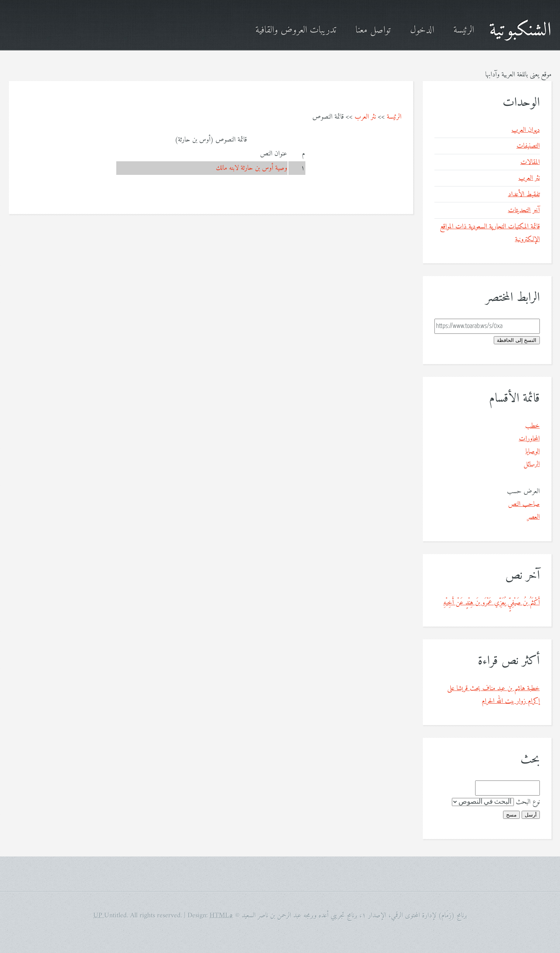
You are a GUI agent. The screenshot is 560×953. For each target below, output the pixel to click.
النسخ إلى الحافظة (517, 340)
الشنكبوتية (520, 30)
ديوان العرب (526, 130)
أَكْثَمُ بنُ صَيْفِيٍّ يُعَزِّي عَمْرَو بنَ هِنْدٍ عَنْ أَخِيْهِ (492, 603)
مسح (511, 815)
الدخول (422, 30)
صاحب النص (524, 504)
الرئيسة (464, 30)
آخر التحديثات (524, 210)
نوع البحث (528, 802)
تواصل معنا (373, 30)
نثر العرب (365, 117)
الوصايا (533, 451)
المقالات (530, 162)
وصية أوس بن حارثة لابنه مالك (252, 168)
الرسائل (532, 464)
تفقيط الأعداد (524, 194)
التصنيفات (528, 146)
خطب (532, 426)
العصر (533, 517)
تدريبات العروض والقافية (296, 30)
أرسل (531, 815)
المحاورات (529, 439)
